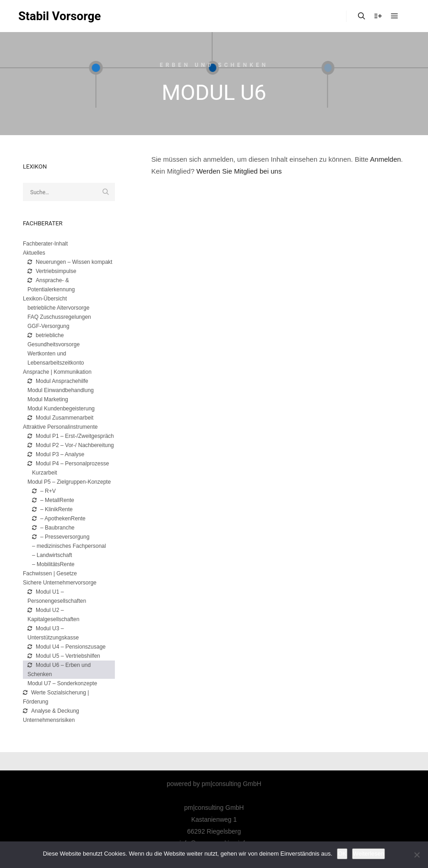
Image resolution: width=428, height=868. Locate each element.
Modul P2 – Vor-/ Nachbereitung (71, 445)
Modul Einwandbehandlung (61, 390)
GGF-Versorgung (48, 326)
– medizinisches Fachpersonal (69, 546)
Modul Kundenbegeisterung (61, 409)
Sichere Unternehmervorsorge (60, 583)
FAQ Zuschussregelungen (59, 317)
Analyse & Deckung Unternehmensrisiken (51, 715)
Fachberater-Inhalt (45, 244)
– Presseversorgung (61, 537)
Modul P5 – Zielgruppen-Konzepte (69, 482)
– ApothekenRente (59, 519)
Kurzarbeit (45, 473)
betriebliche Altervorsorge (58, 308)
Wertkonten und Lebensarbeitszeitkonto (56, 358)
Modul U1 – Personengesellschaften (57, 596)
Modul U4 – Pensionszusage (67, 647)
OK (342, 854)
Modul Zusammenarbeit (60, 418)
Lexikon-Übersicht (45, 299)
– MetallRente (53, 500)
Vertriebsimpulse (52, 271)
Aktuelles (34, 253)
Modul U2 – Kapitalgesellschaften (53, 615)
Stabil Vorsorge (60, 16)
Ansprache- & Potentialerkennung (51, 285)
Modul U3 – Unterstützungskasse (53, 633)
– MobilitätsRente (53, 564)
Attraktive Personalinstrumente (60, 427)
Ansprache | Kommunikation (57, 372)
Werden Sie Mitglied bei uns (239, 171)
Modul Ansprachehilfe (58, 381)
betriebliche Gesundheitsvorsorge (54, 340)
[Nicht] (417, 855)
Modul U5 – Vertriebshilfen (64, 656)
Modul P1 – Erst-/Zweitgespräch (71, 436)
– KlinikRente (52, 509)
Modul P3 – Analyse (56, 454)
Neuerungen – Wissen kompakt (70, 262)
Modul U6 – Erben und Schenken (59, 670)
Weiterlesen (368, 854)
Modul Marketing (48, 399)
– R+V (44, 491)
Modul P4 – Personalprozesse (68, 464)
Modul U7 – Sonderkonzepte (62, 683)
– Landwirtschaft (52, 555)
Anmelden (385, 159)
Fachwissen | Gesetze (50, 573)
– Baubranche (53, 528)
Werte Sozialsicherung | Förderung (56, 697)
